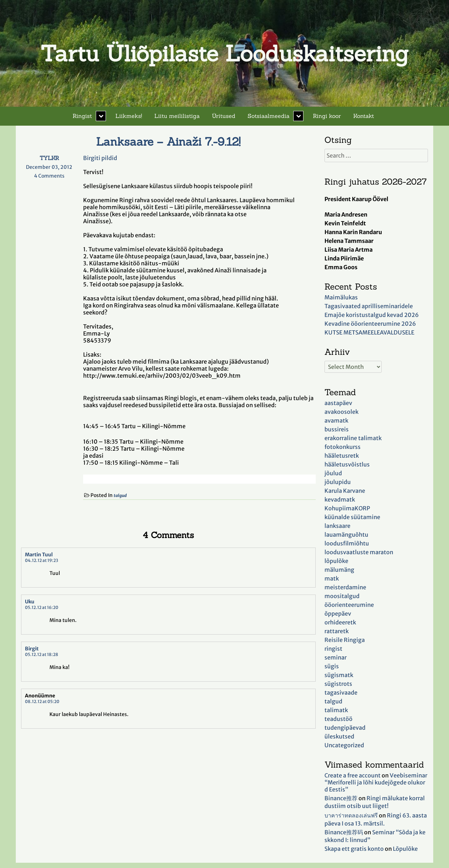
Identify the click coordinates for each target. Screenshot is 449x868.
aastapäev (338, 403)
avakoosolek (341, 412)
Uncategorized (344, 745)
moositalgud (342, 596)
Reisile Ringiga (345, 640)
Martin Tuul (39, 555)
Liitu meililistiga (177, 116)
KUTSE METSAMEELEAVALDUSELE (369, 332)
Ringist (82, 116)
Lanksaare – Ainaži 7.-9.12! (168, 142)
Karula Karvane (345, 491)
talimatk (336, 710)
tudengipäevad (345, 728)
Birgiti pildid (100, 158)
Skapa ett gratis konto (354, 849)
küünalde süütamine (352, 517)
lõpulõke (336, 561)
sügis (332, 666)
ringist (333, 649)
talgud (120, 495)
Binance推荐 (341, 798)
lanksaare (337, 526)
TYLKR (49, 158)
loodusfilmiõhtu (347, 543)
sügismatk (339, 675)
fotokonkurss (343, 447)
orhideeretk (340, 622)
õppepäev (338, 614)
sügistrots (338, 684)
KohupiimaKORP (347, 508)
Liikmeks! (129, 116)
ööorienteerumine (349, 605)
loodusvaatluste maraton (359, 552)
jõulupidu (338, 482)
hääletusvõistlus (347, 464)
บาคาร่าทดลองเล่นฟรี (351, 815)
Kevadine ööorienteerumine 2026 (370, 324)
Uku (30, 602)
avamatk (336, 420)
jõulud (333, 473)
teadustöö (339, 719)
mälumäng (339, 570)
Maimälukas (341, 297)
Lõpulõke (405, 849)
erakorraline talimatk (353, 438)
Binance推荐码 (344, 832)
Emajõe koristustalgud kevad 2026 (372, 315)
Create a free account (353, 775)
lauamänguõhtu (346, 535)
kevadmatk (340, 499)
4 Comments (56, 176)
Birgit (32, 649)
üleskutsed (339, 736)
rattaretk (337, 631)
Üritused (224, 116)
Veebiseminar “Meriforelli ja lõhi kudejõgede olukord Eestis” (376, 782)
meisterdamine (345, 587)
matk (332, 578)
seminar (336, 657)
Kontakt (364, 116)
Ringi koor (327, 116)
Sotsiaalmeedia (269, 116)
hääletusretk (342, 456)
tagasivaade (341, 693)
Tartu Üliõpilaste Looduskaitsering (224, 53)
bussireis (337, 429)
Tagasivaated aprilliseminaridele (369, 306)
